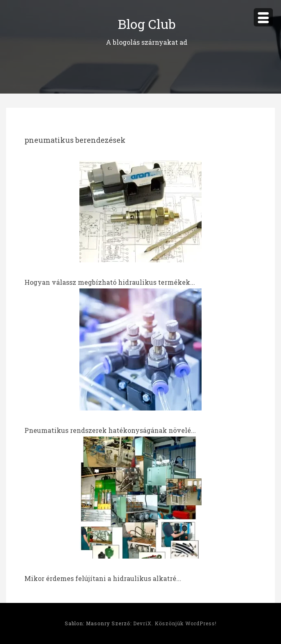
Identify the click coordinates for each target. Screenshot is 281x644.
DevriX (142, 623)
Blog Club (147, 24)
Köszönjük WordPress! (186, 623)
